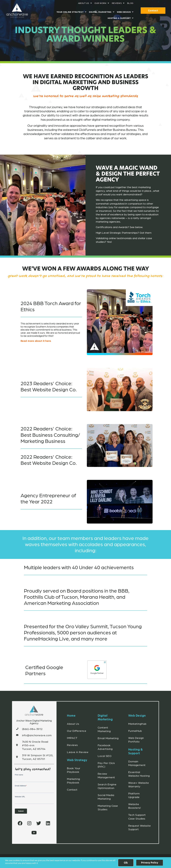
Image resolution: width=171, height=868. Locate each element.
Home (71, 716)
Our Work (102, 3)
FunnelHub (135, 731)
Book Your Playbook (74, 770)
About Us (85, 3)
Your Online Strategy (71, 12)
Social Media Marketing (106, 797)
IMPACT (72, 738)
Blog (130, 3)
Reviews (118, 3)
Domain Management (137, 763)
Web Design (125, 12)
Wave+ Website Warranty (139, 784)
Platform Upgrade (134, 795)
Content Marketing (104, 729)
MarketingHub (137, 724)
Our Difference (77, 731)
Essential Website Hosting (139, 774)
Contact (72, 789)
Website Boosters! (135, 806)
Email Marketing (108, 738)
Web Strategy (77, 760)
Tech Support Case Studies (137, 816)
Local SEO (105, 756)
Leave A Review (78, 752)
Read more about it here (36, 341)
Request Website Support (140, 827)
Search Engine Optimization (107, 786)
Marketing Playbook (73, 781)
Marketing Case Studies (108, 807)
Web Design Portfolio (136, 740)
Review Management (106, 775)
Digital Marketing (102, 12)
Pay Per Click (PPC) (106, 765)
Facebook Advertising (105, 747)
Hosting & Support (121, 18)
